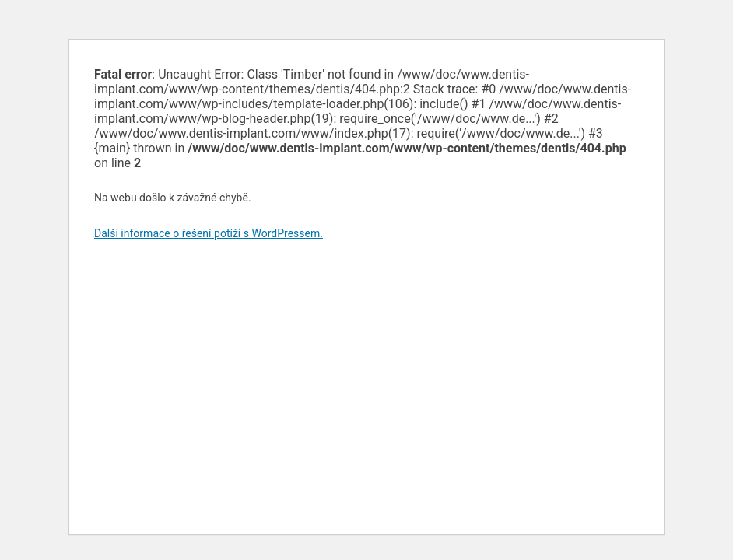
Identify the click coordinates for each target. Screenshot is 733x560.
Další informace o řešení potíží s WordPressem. (209, 233)
